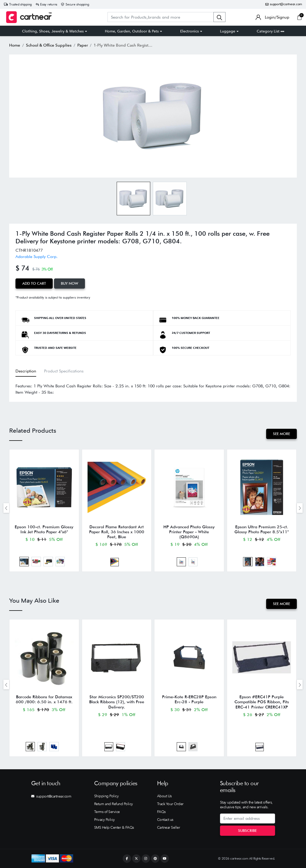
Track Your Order (170, 804)
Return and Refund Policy (114, 804)
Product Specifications (64, 371)
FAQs (161, 812)
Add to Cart (34, 283)
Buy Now (69, 283)
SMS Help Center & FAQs (114, 827)
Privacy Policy (104, 820)
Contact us (165, 820)
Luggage (228, 31)
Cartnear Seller (169, 827)
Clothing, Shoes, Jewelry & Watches (53, 31)
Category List (270, 31)
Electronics (189, 31)
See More (281, 434)
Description (26, 371)
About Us (164, 796)
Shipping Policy (106, 796)
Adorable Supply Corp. (37, 257)
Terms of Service (107, 812)
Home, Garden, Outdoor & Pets (132, 31)
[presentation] (6, 508)
